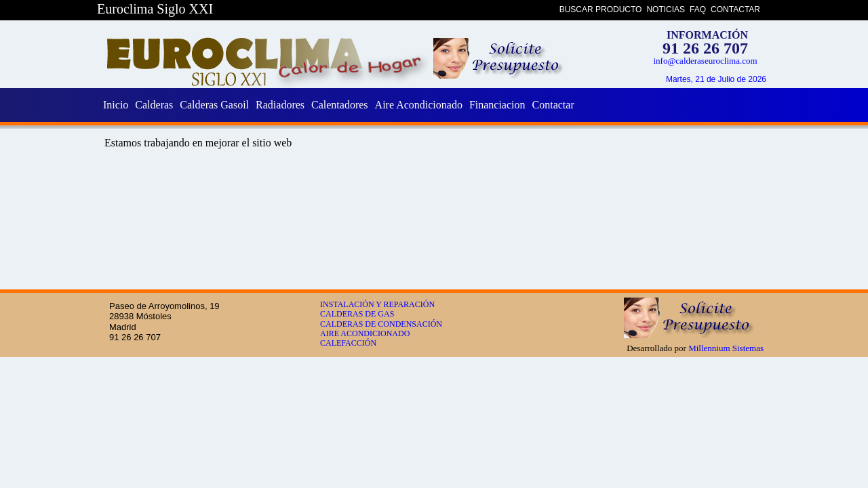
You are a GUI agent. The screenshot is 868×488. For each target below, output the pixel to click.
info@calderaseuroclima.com (705, 61)
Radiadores (280, 105)
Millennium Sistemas (726, 348)
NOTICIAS (666, 9)
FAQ (698, 9)
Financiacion (497, 105)
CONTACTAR (735, 9)
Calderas (154, 105)
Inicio (116, 105)
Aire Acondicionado (419, 105)
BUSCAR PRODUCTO (601, 9)
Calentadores (340, 105)
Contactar (553, 105)
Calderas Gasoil (214, 105)
